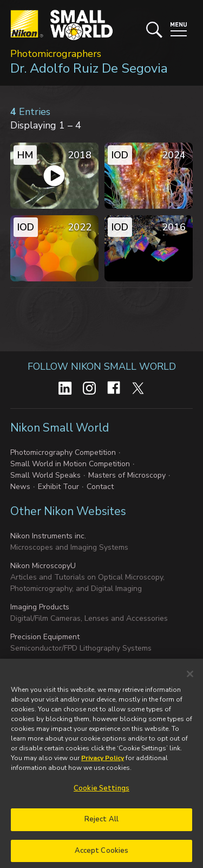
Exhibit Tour (58, 487)
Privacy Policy (103, 764)
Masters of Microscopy (127, 475)
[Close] (190, 680)
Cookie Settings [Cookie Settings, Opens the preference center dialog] (101, 794)
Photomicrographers (56, 54)
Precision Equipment (45, 637)
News (20, 487)
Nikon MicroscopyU (43, 566)
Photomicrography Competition (63, 452)
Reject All (101, 825)
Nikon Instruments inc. (48, 536)
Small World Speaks (45, 475)
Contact (100, 487)
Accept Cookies (102, 856)
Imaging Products (40, 607)
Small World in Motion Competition (70, 464)
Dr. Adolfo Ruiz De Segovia (89, 68)
